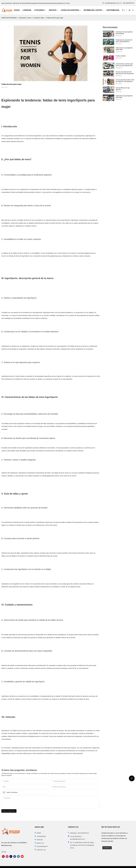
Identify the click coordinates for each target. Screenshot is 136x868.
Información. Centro (25, 18)
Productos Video (39, 18)
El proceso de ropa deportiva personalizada (124, 33)
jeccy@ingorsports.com (111, 3)
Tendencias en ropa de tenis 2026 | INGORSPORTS (124, 41)
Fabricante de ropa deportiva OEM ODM (124, 97)
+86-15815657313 (127, 3)
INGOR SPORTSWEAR (9, 18)
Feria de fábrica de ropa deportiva (123, 89)
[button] (124, 10)
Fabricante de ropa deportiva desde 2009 (124, 49)
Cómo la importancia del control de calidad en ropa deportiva (125, 81)
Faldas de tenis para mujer (55, 18)
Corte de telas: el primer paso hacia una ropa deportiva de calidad (124, 65)
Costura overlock (121, 56)
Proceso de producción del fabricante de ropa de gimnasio (125, 73)
